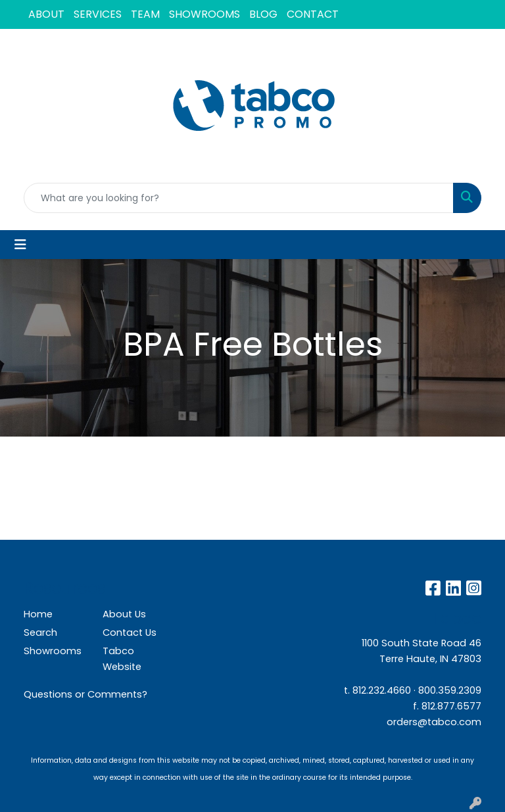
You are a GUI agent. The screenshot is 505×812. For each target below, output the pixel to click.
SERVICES (98, 14)
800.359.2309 (450, 690)
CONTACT (313, 14)
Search (40, 633)
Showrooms (53, 651)
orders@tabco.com (434, 722)
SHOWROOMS (204, 14)
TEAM (145, 14)
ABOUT (46, 14)
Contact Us (130, 633)
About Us (124, 614)
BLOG (263, 14)
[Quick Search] (239, 198)
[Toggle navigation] (20, 245)
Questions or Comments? (85, 694)
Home (38, 614)
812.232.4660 (382, 690)
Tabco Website (122, 659)
